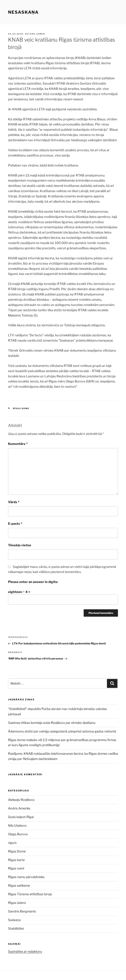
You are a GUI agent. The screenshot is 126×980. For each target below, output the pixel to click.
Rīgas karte (16, 860)
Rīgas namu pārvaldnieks (26, 877)
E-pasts (15, 524)
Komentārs (18, 444)
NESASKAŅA (23, 12)
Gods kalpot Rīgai (21, 817)
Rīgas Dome (21, 408)
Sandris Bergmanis (22, 911)
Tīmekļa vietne (20, 545)
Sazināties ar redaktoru (25, 951)
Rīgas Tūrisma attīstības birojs (30, 894)
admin (41, 34)
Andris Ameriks (19, 808)
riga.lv (12, 843)
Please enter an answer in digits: (33, 582)
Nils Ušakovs (17, 826)
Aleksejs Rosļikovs (21, 800)
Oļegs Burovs (18, 834)
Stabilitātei (16, 929)
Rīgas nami (16, 868)
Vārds (14, 502)
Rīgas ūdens (17, 903)
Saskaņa (14, 920)
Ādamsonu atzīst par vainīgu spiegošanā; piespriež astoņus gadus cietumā (63, 731)
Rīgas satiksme (19, 886)
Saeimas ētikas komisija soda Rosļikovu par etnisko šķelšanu (52, 723)
